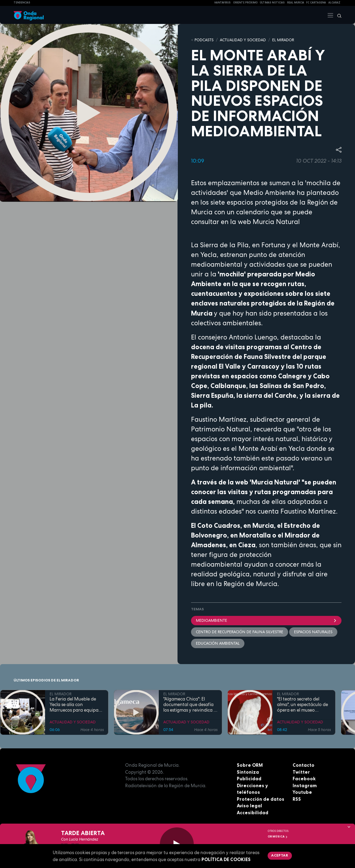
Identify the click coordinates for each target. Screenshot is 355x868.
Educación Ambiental (218, 643)
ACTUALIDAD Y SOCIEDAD (243, 40)
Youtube (302, 792)
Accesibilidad (253, 813)
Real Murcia (296, 3)
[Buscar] (338, 15)
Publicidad (249, 779)
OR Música (278, 836)
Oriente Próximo (245, 3)
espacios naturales (313, 632)
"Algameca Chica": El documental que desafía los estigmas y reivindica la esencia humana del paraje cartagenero (190, 704)
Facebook (304, 779)
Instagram (305, 785)
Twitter (301, 772)
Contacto (304, 765)
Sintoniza (248, 772)
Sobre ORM (250, 765)
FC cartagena (316, 3)
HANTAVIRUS (222, 3)
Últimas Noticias (272, 3)
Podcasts (204, 40)
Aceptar (280, 855)
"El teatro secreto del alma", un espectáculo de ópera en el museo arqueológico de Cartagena (302, 704)
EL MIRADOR (283, 40)
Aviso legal (249, 806)
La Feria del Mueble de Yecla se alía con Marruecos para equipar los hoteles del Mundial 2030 (75, 704)
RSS (297, 799)
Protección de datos (261, 799)
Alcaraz (334, 3)
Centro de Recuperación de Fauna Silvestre (240, 632)
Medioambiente (266, 620)
